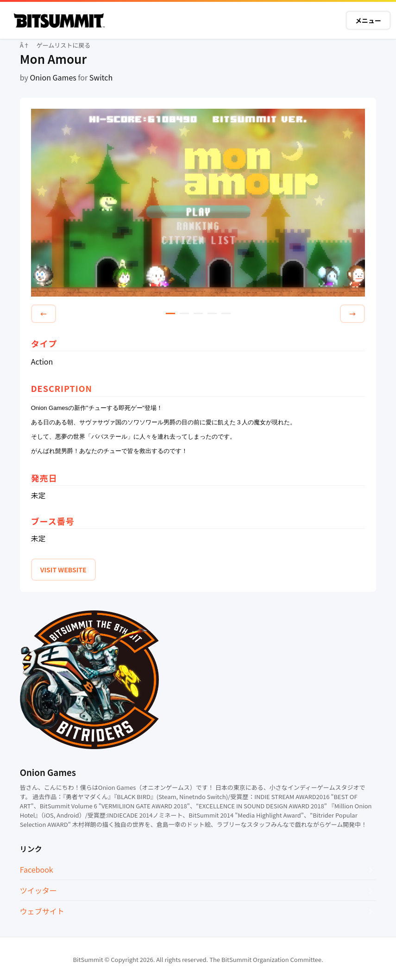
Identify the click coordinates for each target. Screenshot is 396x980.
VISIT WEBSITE (63, 570)
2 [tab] (184, 313)
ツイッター (38, 890)
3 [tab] (198, 313)
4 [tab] (212, 313)
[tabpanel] (198, 204)
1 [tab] (170, 313)
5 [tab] (226, 313)
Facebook (37, 869)
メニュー (368, 20)
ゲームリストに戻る (64, 45)
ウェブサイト (42, 911)
